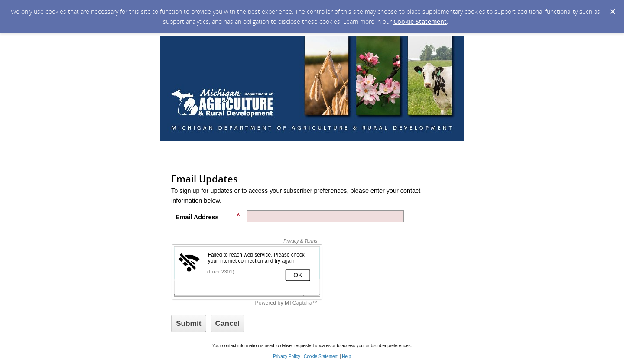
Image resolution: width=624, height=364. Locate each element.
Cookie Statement (420, 21)
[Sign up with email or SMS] (189, 323)
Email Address (208, 216)
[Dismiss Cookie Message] (613, 12)
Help (346, 356)
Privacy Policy (287, 356)
